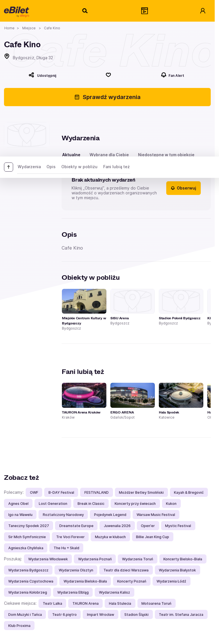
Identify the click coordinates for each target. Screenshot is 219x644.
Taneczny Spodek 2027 (29, 526)
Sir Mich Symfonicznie (27, 537)
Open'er (148, 526)
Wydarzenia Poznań (95, 559)
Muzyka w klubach (110, 537)
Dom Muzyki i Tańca (25, 615)
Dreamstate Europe (76, 526)
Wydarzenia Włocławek (48, 559)
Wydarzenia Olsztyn (76, 570)
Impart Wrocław (101, 615)
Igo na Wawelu (20, 515)
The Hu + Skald (66, 548)
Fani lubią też (116, 167)
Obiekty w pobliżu (79, 167)
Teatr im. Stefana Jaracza (181, 615)
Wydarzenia (29, 167)
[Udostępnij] (42, 75)
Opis (51, 167)
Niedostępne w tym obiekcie (166, 155)
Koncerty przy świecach (135, 504)
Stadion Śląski (136, 615)
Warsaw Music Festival (156, 515)
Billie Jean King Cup (153, 537)
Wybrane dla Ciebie (109, 155)
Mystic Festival (178, 526)
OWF (34, 492)
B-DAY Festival (61, 492)
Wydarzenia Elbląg (73, 592)
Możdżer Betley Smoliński (141, 492)
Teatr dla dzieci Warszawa (126, 570)
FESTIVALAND (97, 492)
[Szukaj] (85, 11)
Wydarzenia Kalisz (114, 592)
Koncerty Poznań (132, 581)
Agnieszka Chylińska (26, 548)
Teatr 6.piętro (64, 615)
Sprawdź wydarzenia (107, 97)
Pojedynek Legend (110, 515)
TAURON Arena (86, 603)
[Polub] (109, 75)
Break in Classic (91, 504)
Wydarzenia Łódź (171, 581)
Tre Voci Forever (70, 537)
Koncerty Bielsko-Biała (183, 559)
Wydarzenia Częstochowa (31, 581)
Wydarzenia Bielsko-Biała (85, 581)
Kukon (171, 504)
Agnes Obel (18, 504)
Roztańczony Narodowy (63, 515)
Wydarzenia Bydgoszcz (28, 570)
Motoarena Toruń (156, 603)
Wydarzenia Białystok (177, 570)
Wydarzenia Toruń (138, 559)
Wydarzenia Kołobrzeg (28, 592)
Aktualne (71, 155)
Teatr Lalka (52, 603)
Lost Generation (53, 504)
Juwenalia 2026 (117, 526)
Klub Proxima (19, 626)
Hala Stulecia (120, 603)
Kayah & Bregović (189, 492)
